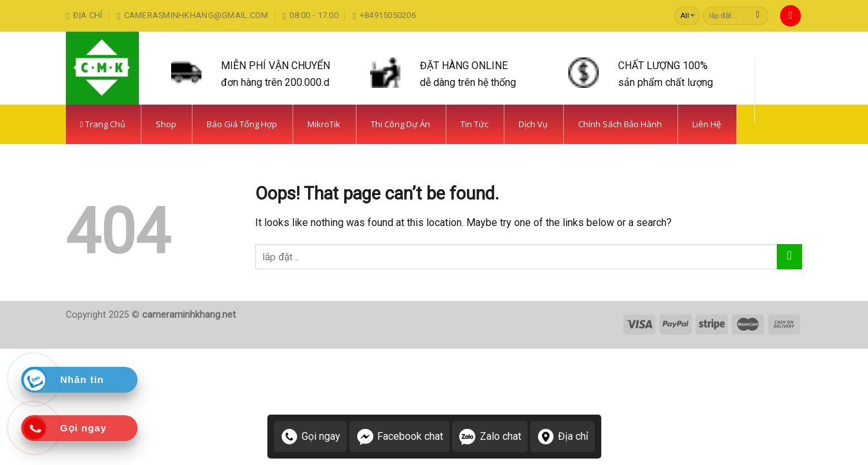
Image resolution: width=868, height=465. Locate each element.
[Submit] (758, 16)
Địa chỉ (563, 437)
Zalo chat (490, 437)
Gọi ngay (310, 437)
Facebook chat (399, 437)
